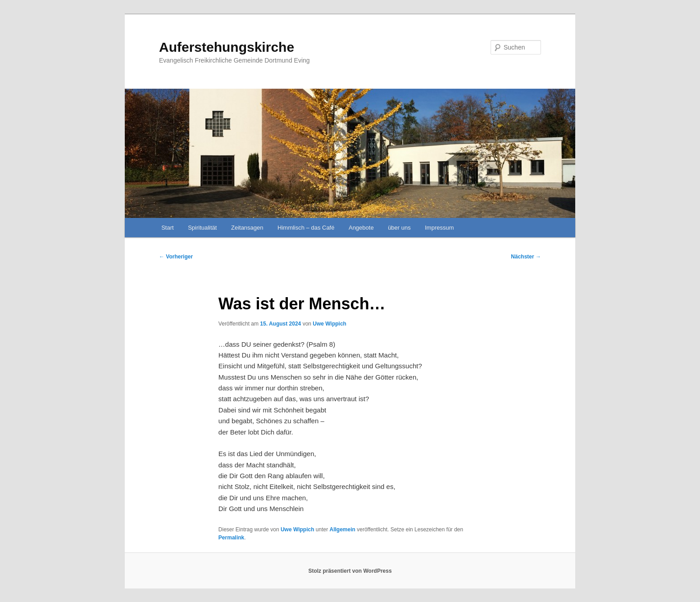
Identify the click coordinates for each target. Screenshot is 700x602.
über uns (399, 228)
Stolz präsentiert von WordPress (350, 571)
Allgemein (343, 530)
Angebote (361, 228)
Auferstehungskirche (227, 47)
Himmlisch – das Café (306, 228)
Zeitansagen (247, 228)
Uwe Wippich (330, 324)
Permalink (231, 538)
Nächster (526, 257)
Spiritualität (202, 228)
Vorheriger (176, 257)
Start (167, 228)
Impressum (439, 228)
